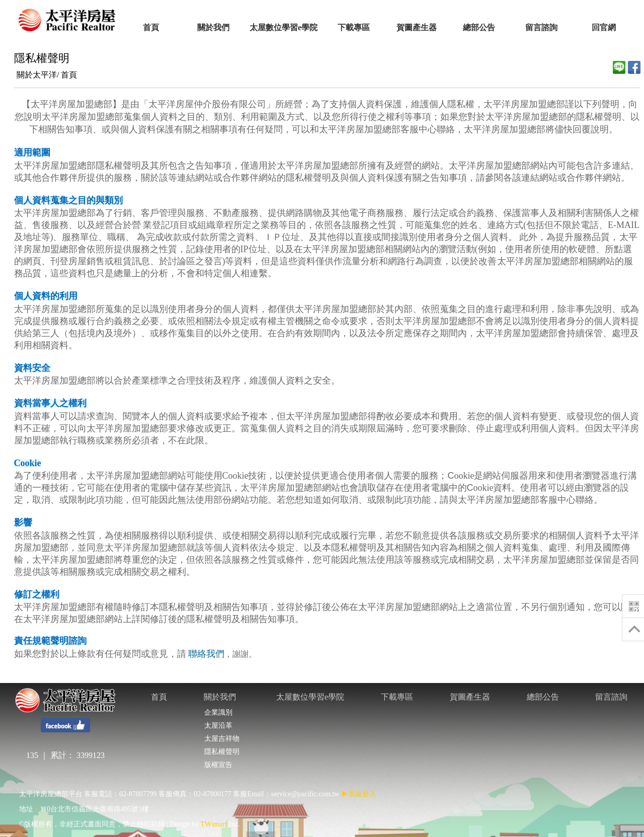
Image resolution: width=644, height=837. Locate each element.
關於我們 (220, 697)
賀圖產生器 (470, 697)
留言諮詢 (611, 697)
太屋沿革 (218, 726)
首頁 (69, 75)
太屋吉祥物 (222, 739)
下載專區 (397, 697)
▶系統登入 (359, 794)
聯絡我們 (206, 654)
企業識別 (218, 712)
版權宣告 (218, 765)
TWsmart (214, 824)
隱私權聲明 (222, 752)
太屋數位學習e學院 (310, 697)
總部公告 (543, 697)
